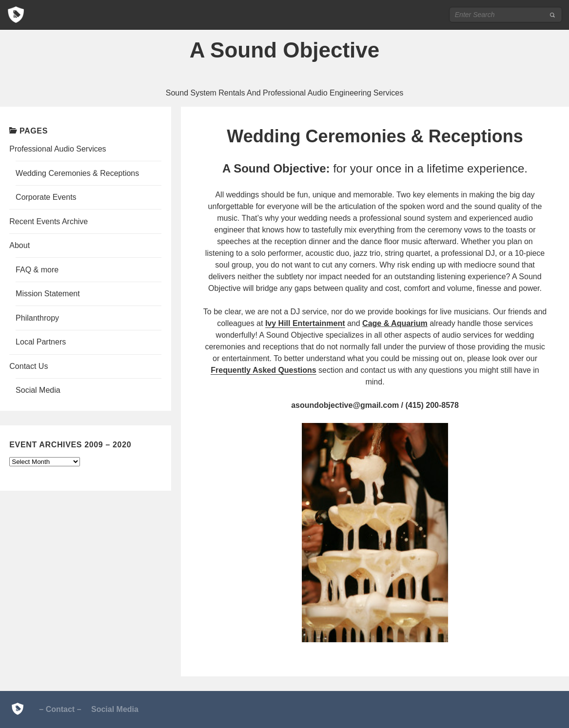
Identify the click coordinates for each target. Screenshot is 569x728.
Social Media (38, 390)
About (20, 245)
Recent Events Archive (49, 221)
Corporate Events (46, 197)
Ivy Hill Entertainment (305, 323)
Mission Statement (48, 294)
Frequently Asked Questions (263, 370)
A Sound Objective (285, 50)
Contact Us (29, 366)
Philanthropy (37, 318)
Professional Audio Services (58, 149)
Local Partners (41, 342)
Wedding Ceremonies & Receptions (77, 173)
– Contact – (60, 709)
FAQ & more (37, 270)
